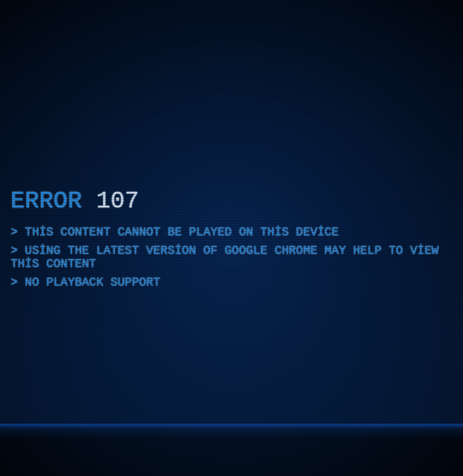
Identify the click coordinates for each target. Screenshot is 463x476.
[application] (231, 238)
